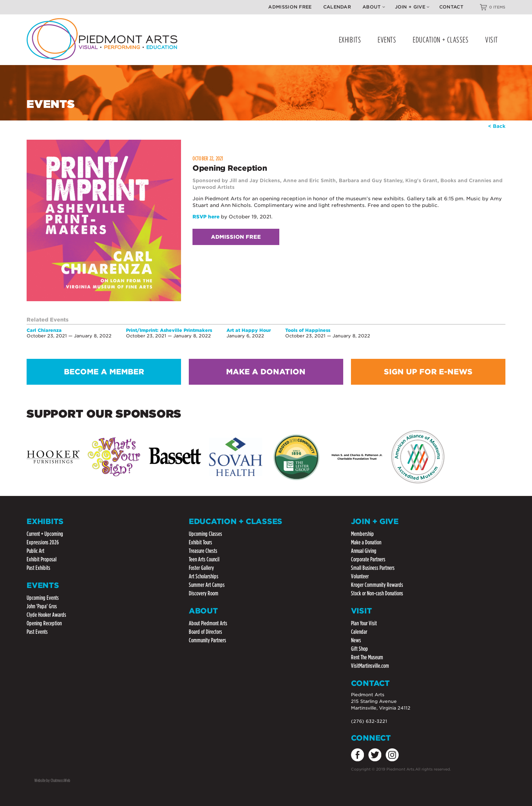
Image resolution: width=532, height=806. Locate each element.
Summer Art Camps (207, 585)
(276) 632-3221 (369, 721)
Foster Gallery (201, 568)
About (374, 7)
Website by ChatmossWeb (52, 780)
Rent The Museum (367, 657)
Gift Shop (359, 649)
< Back (497, 126)
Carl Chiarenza (44, 330)
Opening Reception (44, 623)
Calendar (337, 7)
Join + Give (412, 7)
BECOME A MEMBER (104, 372)
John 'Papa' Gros (42, 606)
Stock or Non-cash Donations (377, 593)
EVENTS (387, 40)
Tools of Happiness (308, 330)
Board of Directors (205, 632)
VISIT (492, 40)
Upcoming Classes (205, 534)
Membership (362, 534)
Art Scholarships (204, 576)
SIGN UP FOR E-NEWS (428, 372)
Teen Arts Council (204, 559)
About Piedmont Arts (208, 623)
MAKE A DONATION (266, 372)
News (356, 640)
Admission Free (290, 7)
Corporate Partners (368, 559)
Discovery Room (204, 593)
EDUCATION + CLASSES (441, 40)
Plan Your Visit (364, 623)
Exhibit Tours (200, 542)
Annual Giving (364, 551)
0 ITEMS (497, 7)
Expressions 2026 (43, 542)
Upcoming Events (43, 598)
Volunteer (360, 576)
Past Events (37, 632)
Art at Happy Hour (249, 330)
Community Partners (207, 640)
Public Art (35, 551)
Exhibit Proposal (42, 559)
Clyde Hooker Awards (46, 615)
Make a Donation (366, 542)
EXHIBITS (350, 40)
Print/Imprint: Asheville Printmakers (169, 330)
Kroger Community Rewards (377, 585)
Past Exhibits (38, 568)
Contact (451, 7)
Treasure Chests (203, 551)
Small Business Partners (373, 568)
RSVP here (206, 217)
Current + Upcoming (45, 534)
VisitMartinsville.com (370, 666)
